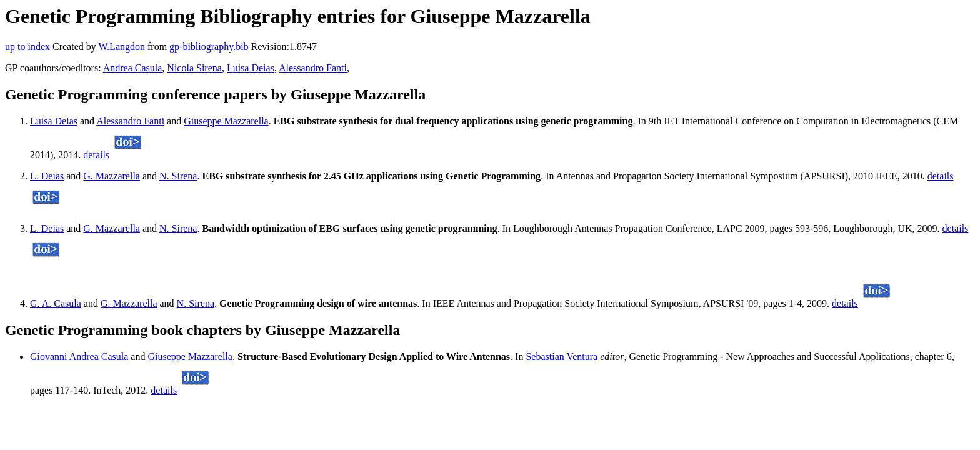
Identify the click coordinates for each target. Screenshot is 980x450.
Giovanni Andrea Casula (79, 357)
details (96, 155)
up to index (27, 47)
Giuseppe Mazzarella (226, 121)
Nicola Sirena (194, 68)
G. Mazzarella (112, 176)
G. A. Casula (56, 303)
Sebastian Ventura (562, 357)
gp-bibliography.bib (209, 47)
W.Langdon (122, 47)
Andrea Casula (133, 68)
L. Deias (47, 176)
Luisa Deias (251, 68)
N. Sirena (178, 176)
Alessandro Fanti (313, 68)
